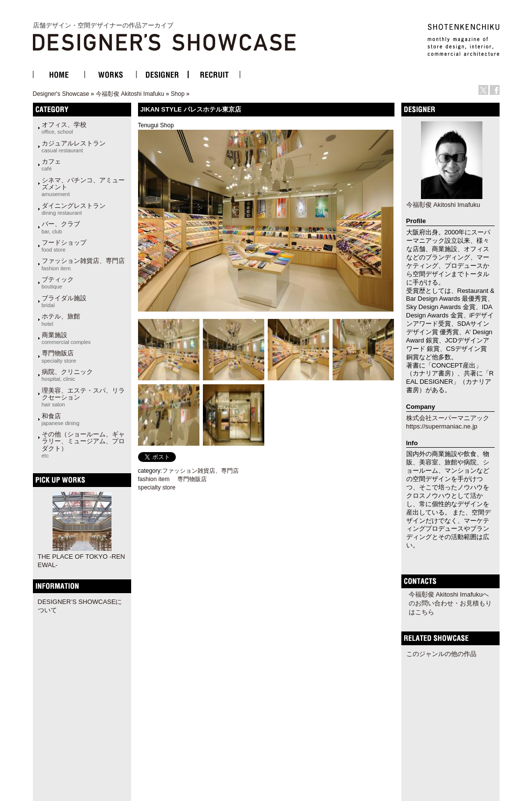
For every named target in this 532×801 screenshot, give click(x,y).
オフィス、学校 (64, 128)
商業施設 (66, 338)
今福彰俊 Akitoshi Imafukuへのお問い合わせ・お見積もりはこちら (450, 603)
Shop (178, 94)
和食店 (61, 419)
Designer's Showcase (61, 94)
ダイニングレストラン (74, 209)
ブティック (58, 283)
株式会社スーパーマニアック (448, 418)
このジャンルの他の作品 (441, 654)
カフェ (51, 165)
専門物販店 (59, 356)
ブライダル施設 (64, 301)
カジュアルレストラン (74, 146)
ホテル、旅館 (61, 319)
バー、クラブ (61, 227)
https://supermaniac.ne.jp (442, 426)
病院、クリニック (67, 375)
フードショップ (64, 246)
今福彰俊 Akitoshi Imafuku (130, 94)
